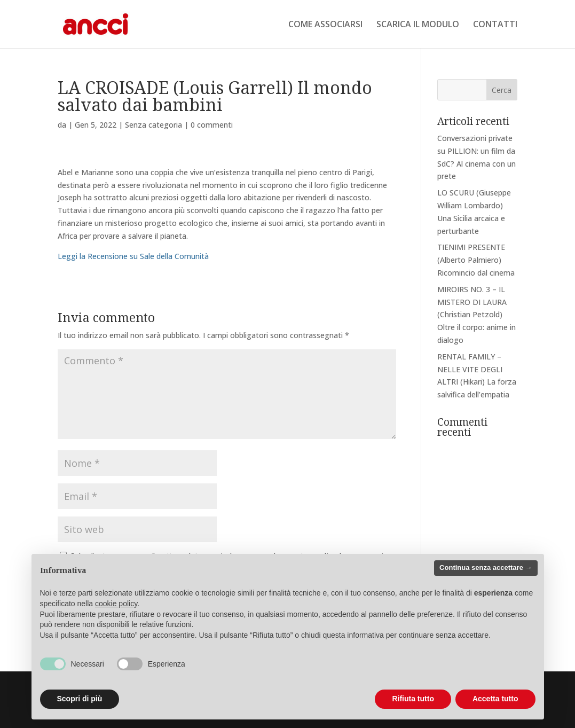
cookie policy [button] (116, 604)
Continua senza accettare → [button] (486, 567)
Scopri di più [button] (80, 699)
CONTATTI (495, 25)
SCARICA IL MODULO (418, 25)
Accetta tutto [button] (495, 699)
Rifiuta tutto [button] (413, 699)
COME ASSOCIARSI (325, 25)
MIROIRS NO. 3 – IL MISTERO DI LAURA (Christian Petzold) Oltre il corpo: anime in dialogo (476, 315)
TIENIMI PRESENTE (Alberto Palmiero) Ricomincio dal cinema (476, 260)
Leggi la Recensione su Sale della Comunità (133, 256)
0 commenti (212, 125)
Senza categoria (153, 125)
